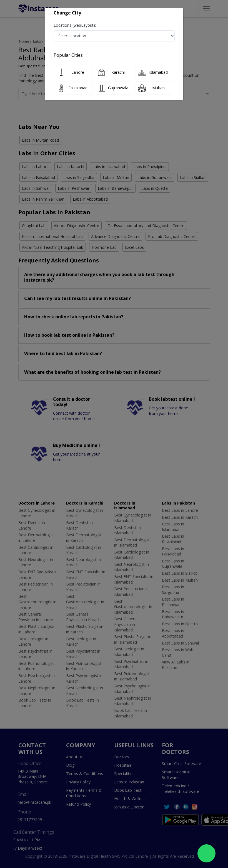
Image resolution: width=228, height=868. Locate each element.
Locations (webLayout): (75, 25)
